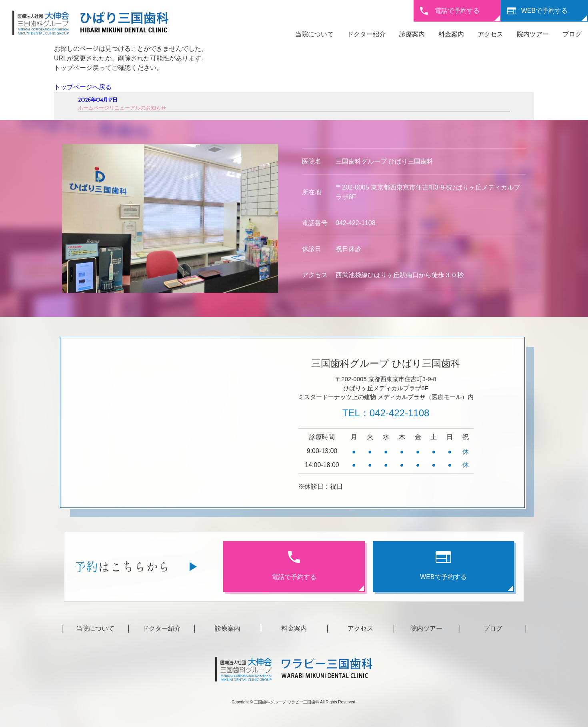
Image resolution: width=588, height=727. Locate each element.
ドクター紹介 (366, 34)
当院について (314, 34)
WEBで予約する (544, 11)
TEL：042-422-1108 (386, 413)
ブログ (572, 34)
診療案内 (412, 34)
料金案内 (451, 34)
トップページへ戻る (83, 87)
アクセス (490, 34)
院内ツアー (533, 34)
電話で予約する (457, 11)
